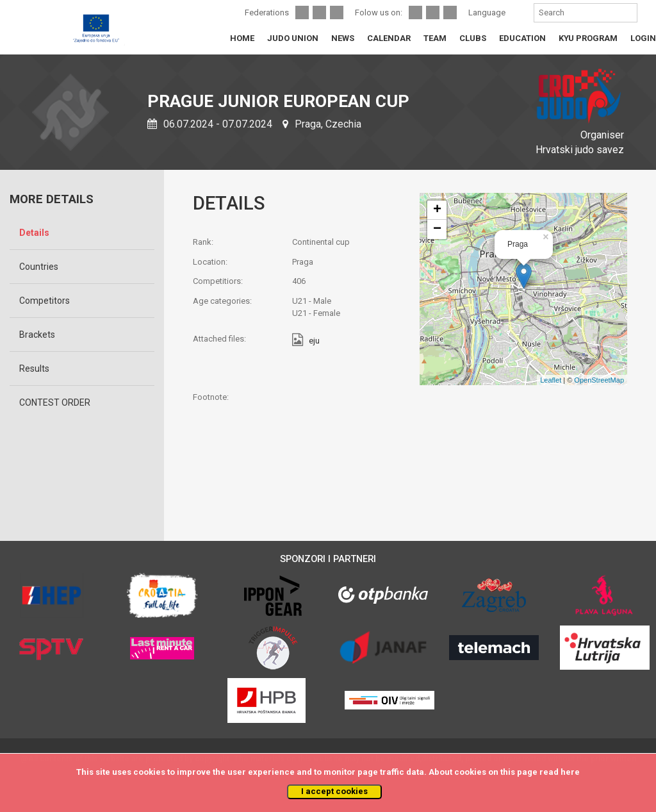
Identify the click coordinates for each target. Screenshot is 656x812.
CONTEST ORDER (55, 402)
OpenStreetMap (599, 380)
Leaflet (551, 380)
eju (314, 341)
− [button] (437, 229)
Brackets (37, 335)
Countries (39, 267)
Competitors (45, 301)
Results (34, 369)
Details (34, 233)
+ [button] (437, 210)
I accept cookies (334, 791)
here (570, 772)
